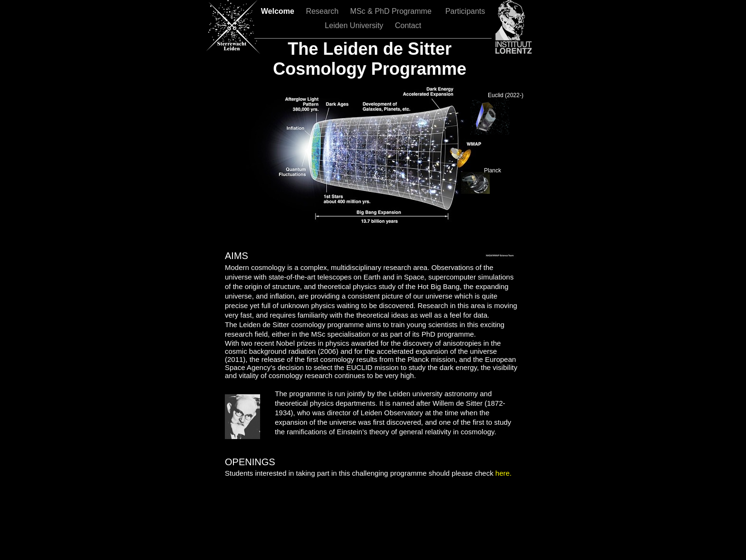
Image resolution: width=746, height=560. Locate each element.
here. (503, 473)
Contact (408, 25)
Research (323, 11)
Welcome (279, 11)
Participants (465, 11)
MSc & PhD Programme (393, 11)
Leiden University (355, 25)
